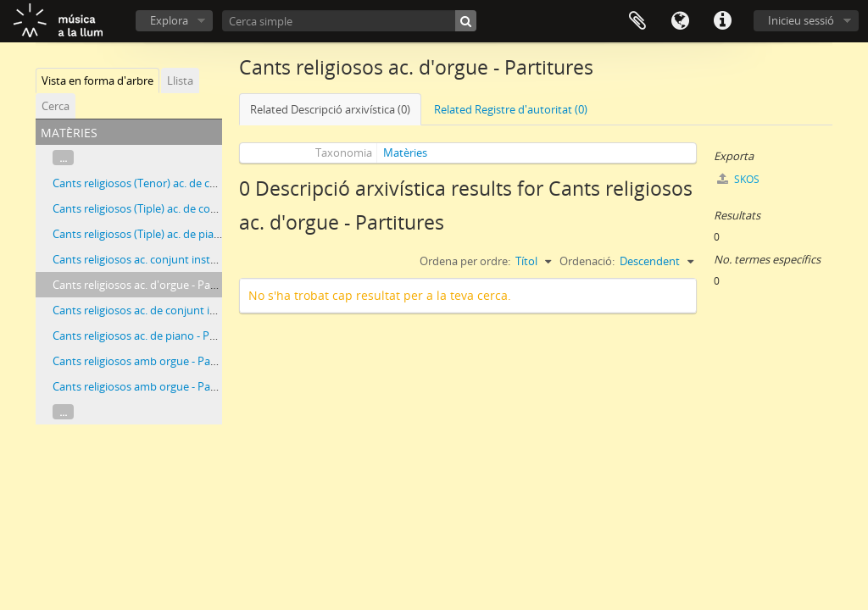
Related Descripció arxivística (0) (330, 109)
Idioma (680, 21)
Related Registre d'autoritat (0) (511, 109)
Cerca (56, 106)
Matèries (405, 152)
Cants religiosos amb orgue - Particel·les (152, 361)
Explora (169, 20)
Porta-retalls (637, 21)
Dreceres (722, 21)
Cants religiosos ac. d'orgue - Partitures (150, 285)
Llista (180, 80)
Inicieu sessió (801, 20)
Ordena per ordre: (465, 261)
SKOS (738, 179)
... (63, 158)
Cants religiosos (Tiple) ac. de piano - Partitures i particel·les (200, 234)
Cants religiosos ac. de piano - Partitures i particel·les (183, 335)
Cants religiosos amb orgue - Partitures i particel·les (181, 386)
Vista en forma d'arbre (97, 80)
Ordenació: (587, 261)
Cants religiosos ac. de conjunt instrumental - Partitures (192, 310)
